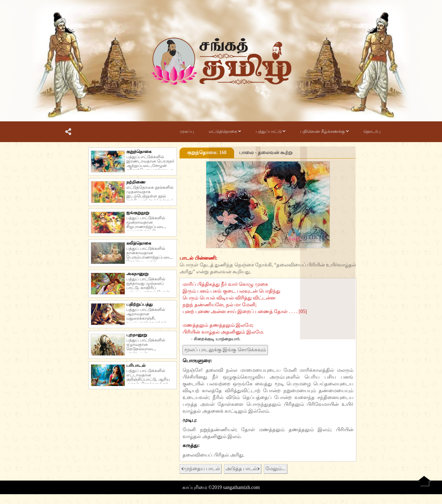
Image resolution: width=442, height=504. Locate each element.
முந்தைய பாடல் (201, 469)
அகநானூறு (137, 274)
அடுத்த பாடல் (243, 469)
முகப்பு (187, 131)
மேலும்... (276, 469)
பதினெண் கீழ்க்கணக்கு (324, 131)
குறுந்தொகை (139, 151)
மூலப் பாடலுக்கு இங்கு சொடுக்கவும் (225, 350)
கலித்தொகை (139, 243)
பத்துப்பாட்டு (271, 131)
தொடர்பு (372, 131)
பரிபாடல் (136, 365)
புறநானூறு (137, 335)
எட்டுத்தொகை (225, 131)
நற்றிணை (136, 182)
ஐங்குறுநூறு (138, 213)
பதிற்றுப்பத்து (140, 304)
